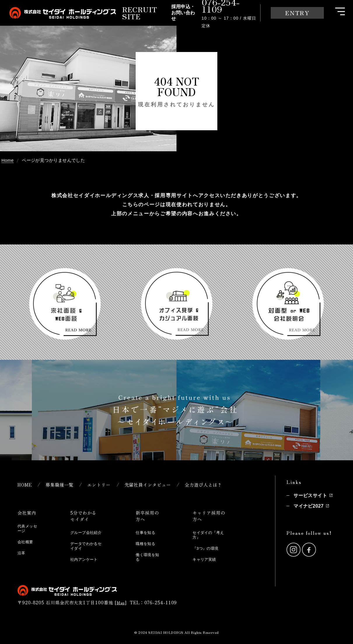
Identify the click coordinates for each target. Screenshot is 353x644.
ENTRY (297, 13)
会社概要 (27, 541)
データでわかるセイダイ (86, 550)
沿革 (22, 552)
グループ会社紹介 (86, 534)
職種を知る (147, 543)
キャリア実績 (206, 559)
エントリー (106, 484)
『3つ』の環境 (208, 548)
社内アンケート (86, 563)
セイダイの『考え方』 (209, 534)
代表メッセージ (27, 528)
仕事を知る (147, 532)
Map (121, 606)
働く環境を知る (147, 556)
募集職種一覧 (63, 484)
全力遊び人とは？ (221, 484)
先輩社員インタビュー (159, 484)
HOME (26, 484)
